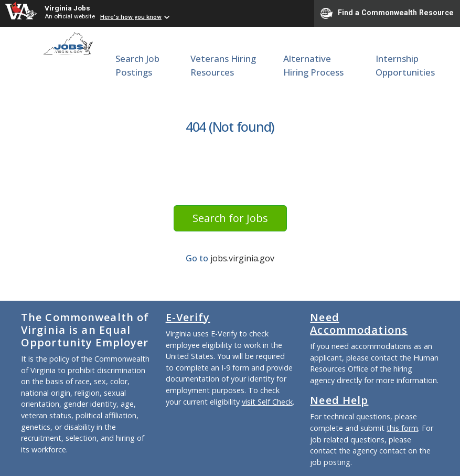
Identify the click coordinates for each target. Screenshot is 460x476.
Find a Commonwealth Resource (387, 13)
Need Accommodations (359, 324)
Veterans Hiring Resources (223, 65)
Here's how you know (131, 17)
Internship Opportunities (405, 65)
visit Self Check (267, 402)
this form (402, 428)
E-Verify (188, 317)
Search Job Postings (137, 65)
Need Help (339, 400)
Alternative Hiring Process (313, 65)
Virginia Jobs (67, 8)
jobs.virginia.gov (242, 258)
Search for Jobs (230, 218)
